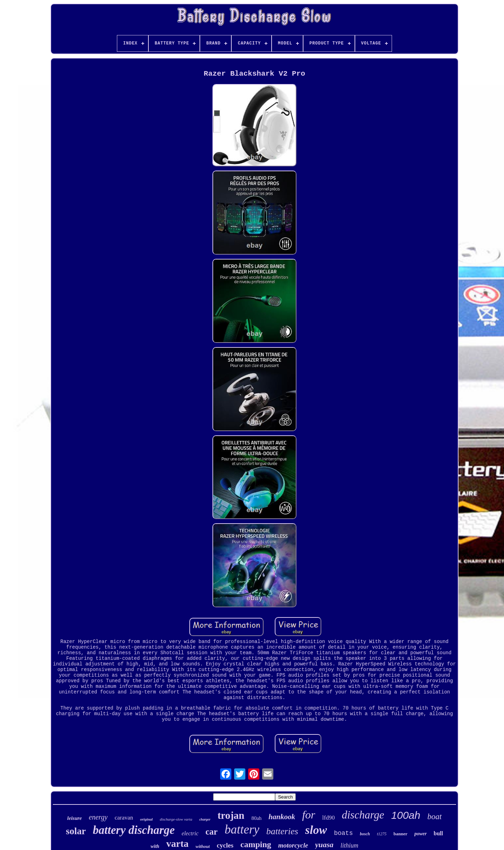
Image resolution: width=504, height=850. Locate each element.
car (212, 832)
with (155, 846)
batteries (282, 831)
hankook (282, 817)
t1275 (382, 834)
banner (400, 834)
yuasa (324, 845)
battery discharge (134, 830)
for (309, 815)
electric (190, 833)
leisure (75, 818)
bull (438, 833)
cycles (225, 845)
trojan (231, 815)
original (146, 819)
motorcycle (293, 845)
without (203, 846)
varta (177, 844)
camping (256, 844)
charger (205, 819)
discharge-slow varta (176, 819)
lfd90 (329, 818)
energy (98, 817)
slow (316, 830)
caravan (124, 818)
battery (242, 830)
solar (76, 831)
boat (435, 817)
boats (343, 833)
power (421, 834)
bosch (365, 834)
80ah (256, 818)
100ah (406, 815)
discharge (363, 815)
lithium (349, 845)
